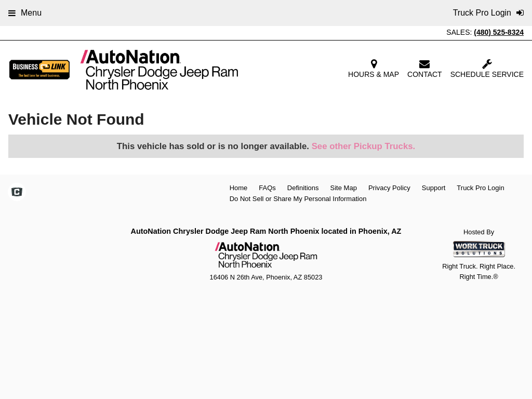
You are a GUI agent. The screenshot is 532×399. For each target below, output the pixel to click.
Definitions (303, 188)
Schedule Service (487, 69)
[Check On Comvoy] (17, 193)
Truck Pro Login (480, 188)
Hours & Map (374, 69)
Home (239, 188)
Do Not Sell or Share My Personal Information (298, 199)
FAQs (267, 188)
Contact (425, 69)
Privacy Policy (389, 188)
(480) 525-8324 (499, 32)
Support (434, 188)
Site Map (344, 188)
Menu (25, 13)
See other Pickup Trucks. (364, 146)
